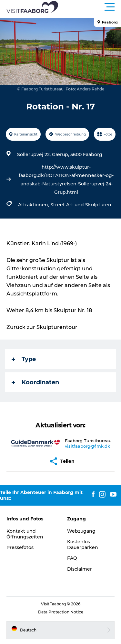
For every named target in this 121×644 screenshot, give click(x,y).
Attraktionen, (34, 205)
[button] (90, 7)
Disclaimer (80, 569)
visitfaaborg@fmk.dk (87, 446)
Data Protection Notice (61, 612)
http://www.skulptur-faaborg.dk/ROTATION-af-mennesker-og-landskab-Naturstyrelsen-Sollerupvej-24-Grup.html (66, 180)
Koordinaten (35, 382)
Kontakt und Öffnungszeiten (25, 534)
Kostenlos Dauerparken (83, 545)
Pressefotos (20, 547)
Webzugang (81, 531)
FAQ (72, 558)
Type (24, 359)
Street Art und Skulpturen (81, 205)
